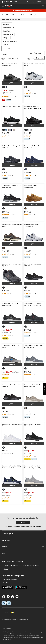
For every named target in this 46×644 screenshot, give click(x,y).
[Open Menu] (3, 6)
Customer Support (23, 534)
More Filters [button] (8, 49)
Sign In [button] (23, 522)
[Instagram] (13, 597)
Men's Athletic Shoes (20, 15)
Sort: (30, 53)
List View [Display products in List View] (39, 58)
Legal (23, 553)
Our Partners (23, 540)
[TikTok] (8, 597)
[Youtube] (17, 597)
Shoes (9, 15)
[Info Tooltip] (3, 94)
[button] (12, 83)
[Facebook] (4, 597)
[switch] (10, 59)
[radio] (4, 87)
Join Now (38, 526)
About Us (23, 547)
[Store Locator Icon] (2, 2)
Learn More (6, 582)
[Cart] (43, 6)
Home (4, 15)
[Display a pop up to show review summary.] (16, 97)
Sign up (6, 569)
